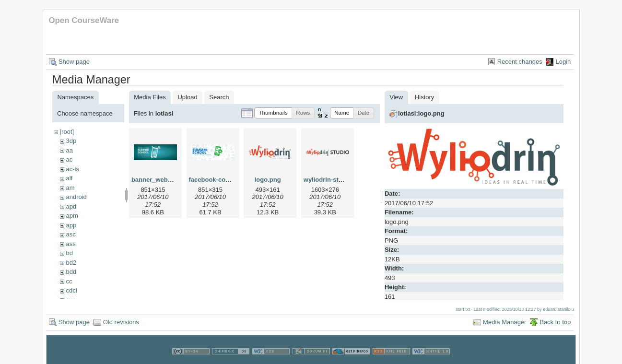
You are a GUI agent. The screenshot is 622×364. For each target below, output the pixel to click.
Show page (74, 62)
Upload (187, 97)
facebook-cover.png (218, 180)
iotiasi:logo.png (421, 113)
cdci (71, 290)
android (76, 197)
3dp (71, 141)
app (71, 225)
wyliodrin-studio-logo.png (342, 180)
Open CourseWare (84, 20)
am (70, 188)
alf (69, 178)
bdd (71, 272)
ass (70, 244)
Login (563, 62)
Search (219, 97)
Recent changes (520, 62)
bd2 (71, 263)
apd (71, 206)
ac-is (72, 169)
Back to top (555, 321)
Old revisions (121, 321)
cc (69, 281)
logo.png (268, 180)
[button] (273, 113)
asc (70, 234)
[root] (67, 132)
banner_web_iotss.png (165, 180)
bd (69, 253)
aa (69, 150)
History (424, 97)
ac (69, 159)
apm (72, 216)
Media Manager (505, 321)
